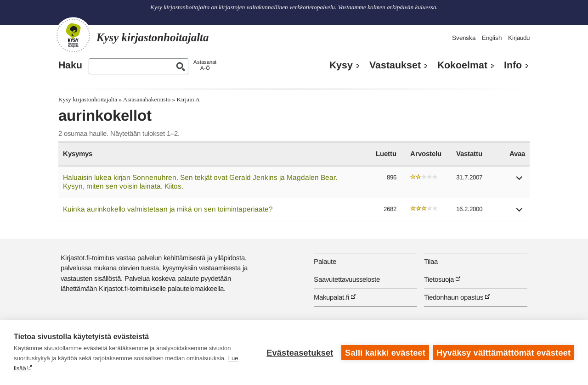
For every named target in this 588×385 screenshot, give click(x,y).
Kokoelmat (462, 65)
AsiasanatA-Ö (205, 65)
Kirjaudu (519, 38)
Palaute (325, 261)
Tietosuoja (439, 279)
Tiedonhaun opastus (454, 297)
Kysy (341, 65)
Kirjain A (188, 99)
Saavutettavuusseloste (347, 279)
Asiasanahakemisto (147, 99)
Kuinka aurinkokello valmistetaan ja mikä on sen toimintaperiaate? (168, 209)
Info (513, 65)
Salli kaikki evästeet (385, 352)
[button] (520, 181)
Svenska (464, 38)
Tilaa (431, 261)
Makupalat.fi (331, 297)
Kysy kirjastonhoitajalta (88, 99)
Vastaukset (395, 65)
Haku (70, 65)
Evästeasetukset (299, 352)
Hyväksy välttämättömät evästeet (503, 352)
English (492, 38)
